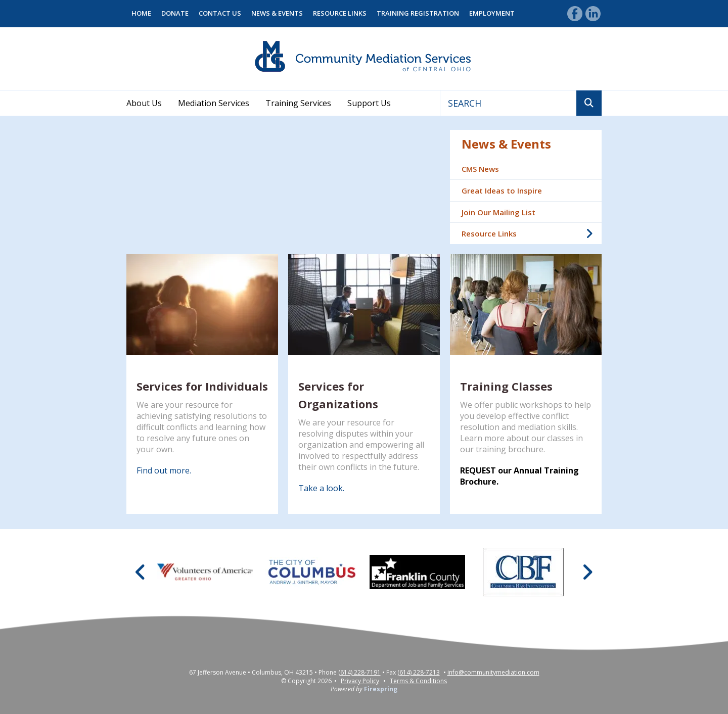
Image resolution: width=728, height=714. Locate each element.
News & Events (277, 13)
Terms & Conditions (418, 681)
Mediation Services (214, 103)
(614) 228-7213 (419, 673)
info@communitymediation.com (493, 673)
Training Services (298, 103)
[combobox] (508, 103)
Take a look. (321, 488)
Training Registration (418, 13)
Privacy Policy (360, 681)
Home (141, 13)
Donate (175, 13)
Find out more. (164, 470)
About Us (144, 103)
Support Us (369, 103)
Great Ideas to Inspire (502, 191)
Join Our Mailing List (498, 212)
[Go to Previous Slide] (141, 572)
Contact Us (220, 13)
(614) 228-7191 (359, 673)
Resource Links (340, 13)
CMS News (480, 169)
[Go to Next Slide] (587, 572)
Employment (492, 13)
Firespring (381, 689)
